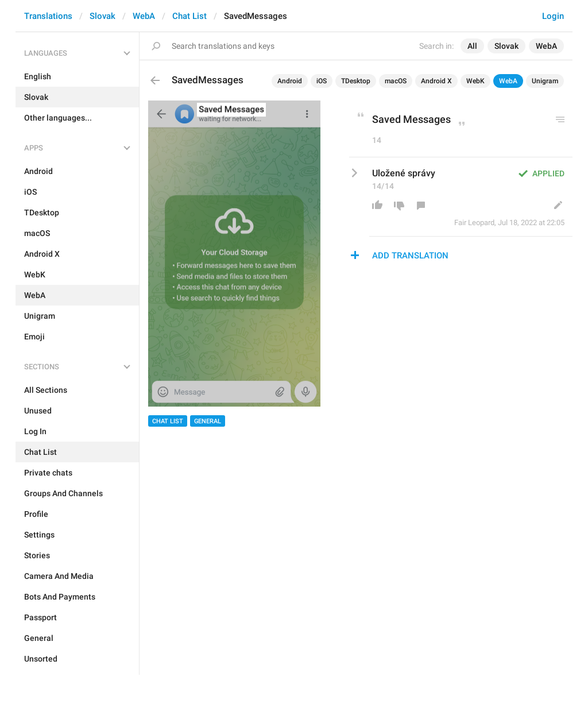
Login (553, 16)
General (208, 421)
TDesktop (356, 81)
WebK (475, 81)
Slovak (102, 16)
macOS (396, 81)
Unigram (545, 81)
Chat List (189, 16)
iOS (322, 81)
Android (290, 81)
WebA (144, 16)
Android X (436, 81)
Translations (48, 16)
